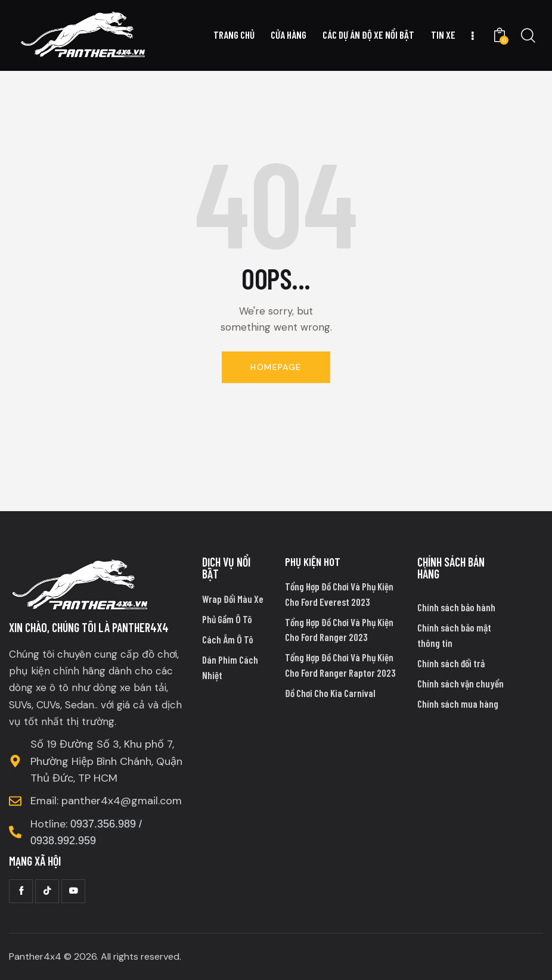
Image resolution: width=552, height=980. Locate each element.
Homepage (276, 367)
